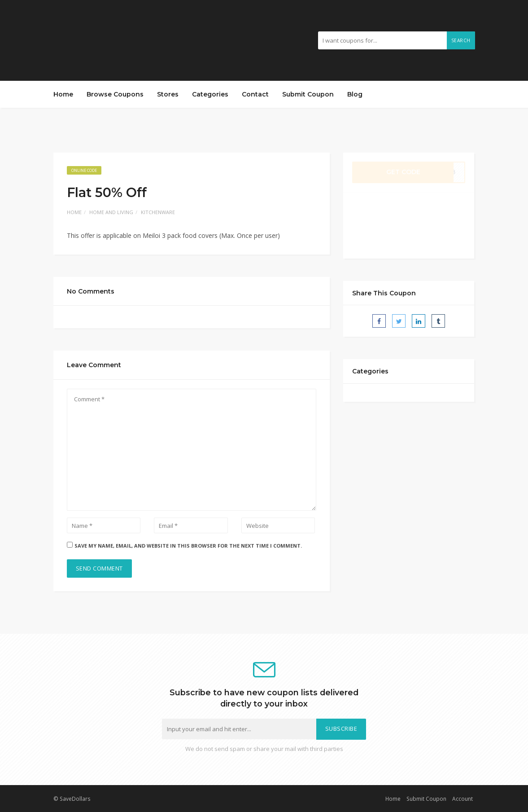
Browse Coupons (115, 94)
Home (63, 94)
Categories (210, 94)
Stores (168, 94)
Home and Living (111, 212)
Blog (355, 94)
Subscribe (341, 729)
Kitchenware (158, 212)
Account (463, 799)
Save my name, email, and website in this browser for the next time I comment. (188, 546)
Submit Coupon (308, 94)
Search (461, 40)
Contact (255, 94)
